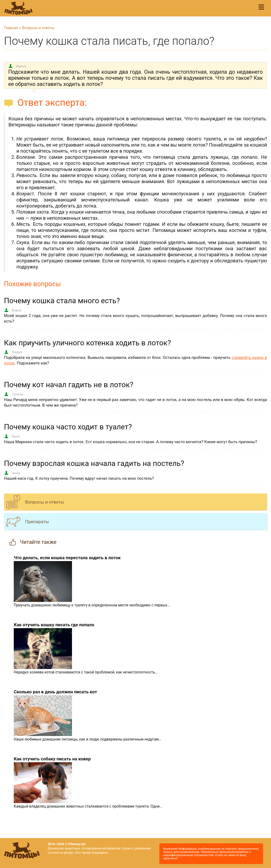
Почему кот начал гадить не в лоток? (69, 385)
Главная (11, 28)
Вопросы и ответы (38, 28)
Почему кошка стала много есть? (62, 301)
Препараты (37, 522)
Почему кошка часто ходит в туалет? (68, 427)
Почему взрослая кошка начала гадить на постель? (94, 463)
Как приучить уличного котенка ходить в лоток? (87, 343)
